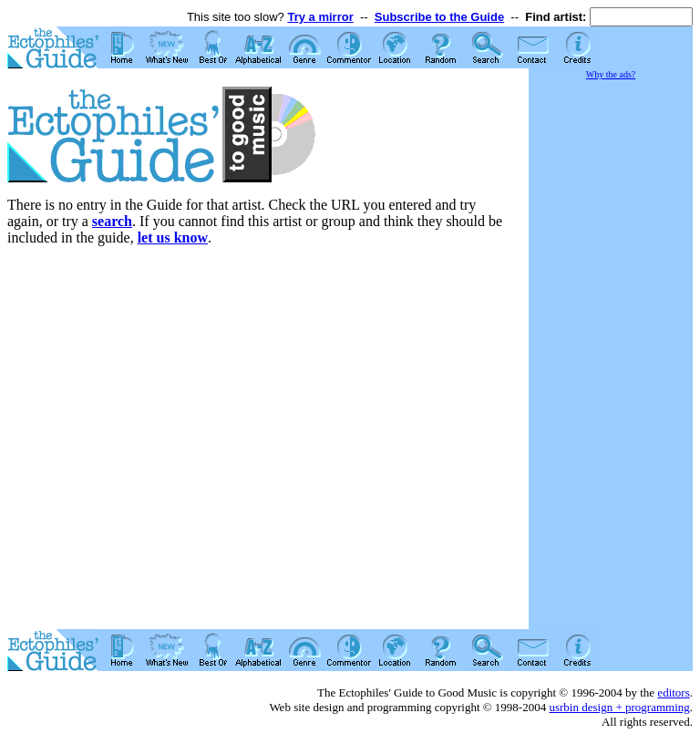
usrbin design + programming (619, 707)
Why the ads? (611, 74)
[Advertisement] (611, 356)
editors (673, 692)
